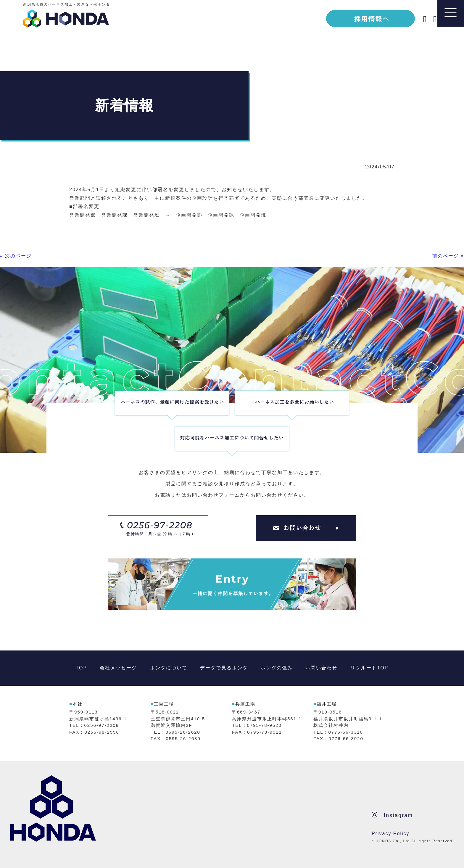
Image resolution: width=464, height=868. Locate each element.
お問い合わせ (321, 668)
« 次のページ (16, 256)
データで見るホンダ (224, 668)
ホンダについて (169, 668)
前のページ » (448, 256)
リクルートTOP (369, 668)
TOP (82, 668)
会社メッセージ (118, 668)
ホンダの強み (277, 668)
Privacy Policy (391, 834)
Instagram (392, 815)
